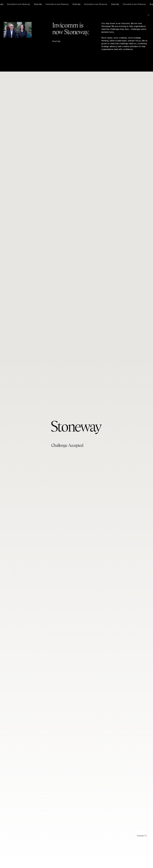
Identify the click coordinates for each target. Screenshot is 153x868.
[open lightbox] (18, 30)
